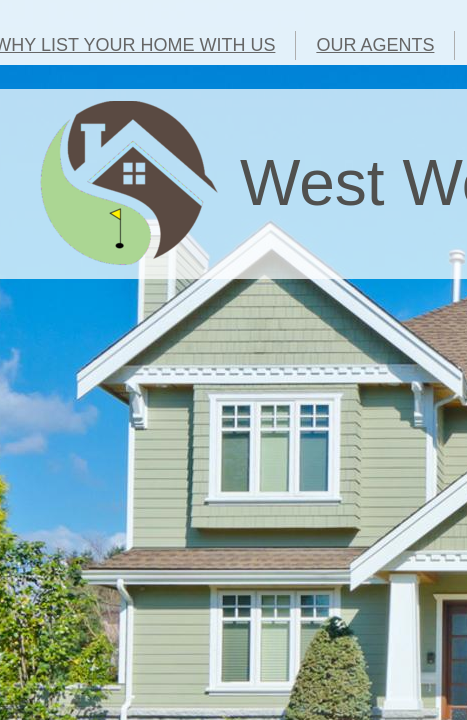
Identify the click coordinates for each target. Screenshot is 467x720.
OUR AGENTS (375, 45)
